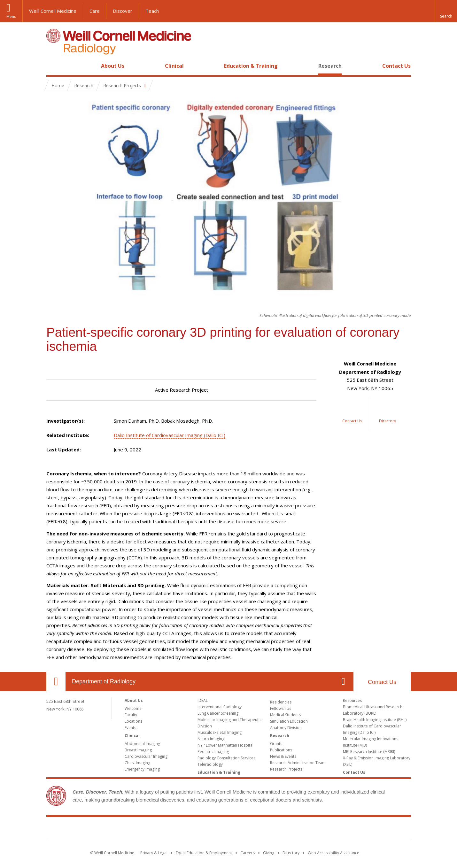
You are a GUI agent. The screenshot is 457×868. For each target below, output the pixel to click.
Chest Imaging (137, 763)
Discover (123, 11)
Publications (281, 750)
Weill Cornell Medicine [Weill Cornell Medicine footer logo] (229, 830)
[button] (446, 11)
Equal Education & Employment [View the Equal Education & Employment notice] (204, 853)
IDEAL (203, 700)
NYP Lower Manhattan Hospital (225, 745)
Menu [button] (11, 16)
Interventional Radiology (220, 707)
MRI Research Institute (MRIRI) (369, 752)
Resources (352, 700)
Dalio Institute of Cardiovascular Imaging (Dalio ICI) (170, 435)
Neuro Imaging (211, 739)
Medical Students (285, 715)
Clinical (174, 66)
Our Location (56, 681)
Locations (133, 721)
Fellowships (281, 708)
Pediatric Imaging (213, 752)
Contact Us (396, 66)
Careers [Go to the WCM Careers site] (248, 853)
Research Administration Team (298, 763)
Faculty (131, 715)
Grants (276, 744)
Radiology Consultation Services (226, 758)
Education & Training (251, 66)
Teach (152, 11)
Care (95, 11)
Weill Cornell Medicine (53, 11)
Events (130, 728)
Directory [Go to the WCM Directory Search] (291, 853)
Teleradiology (210, 764)
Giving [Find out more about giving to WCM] (269, 853)
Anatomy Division (286, 728)
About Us (113, 66)
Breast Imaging (138, 750)
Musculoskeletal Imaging (220, 732)
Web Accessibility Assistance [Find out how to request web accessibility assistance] (333, 853)
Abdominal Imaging (142, 744)
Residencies (281, 702)
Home (53, 66)
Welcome (133, 708)
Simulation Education (289, 721)
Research (330, 66)
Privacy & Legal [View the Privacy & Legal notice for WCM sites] (154, 853)
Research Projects (286, 769)
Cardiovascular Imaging (146, 756)
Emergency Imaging (142, 769)
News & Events (283, 756)
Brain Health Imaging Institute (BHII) (375, 720)
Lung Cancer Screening (218, 713)
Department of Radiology (104, 681)
